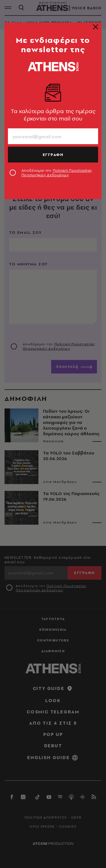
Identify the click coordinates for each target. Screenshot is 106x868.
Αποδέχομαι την (57, 173)
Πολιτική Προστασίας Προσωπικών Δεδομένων (57, 173)
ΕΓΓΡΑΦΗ (53, 155)
